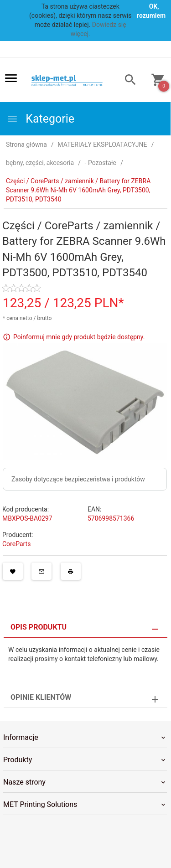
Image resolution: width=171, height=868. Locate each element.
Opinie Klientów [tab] (41, 697)
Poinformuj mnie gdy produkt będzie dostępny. (79, 337)
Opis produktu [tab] (39, 627)
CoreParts (16, 544)
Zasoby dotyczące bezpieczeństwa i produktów (78, 479)
